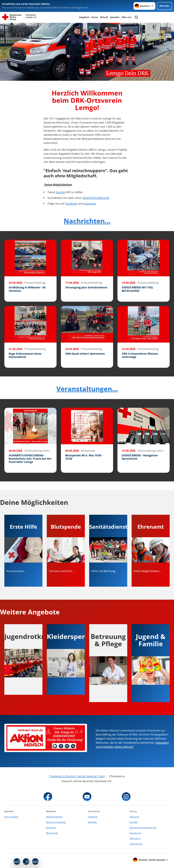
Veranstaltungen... (87, 389)
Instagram (90, 204)
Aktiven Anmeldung (56, 822)
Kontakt (134, 822)
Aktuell (104, 17)
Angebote (84, 17)
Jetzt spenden (11, 817)
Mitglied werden (54, 817)
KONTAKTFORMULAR (96, 198)
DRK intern (135, 838)
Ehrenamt (51, 828)
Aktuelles (92, 822)
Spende (61, 192)
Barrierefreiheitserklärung (143, 828)
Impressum (135, 833)
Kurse (95, 17)
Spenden (115, 17)
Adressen (134, 817)
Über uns (127, 17)
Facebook (71, 204)
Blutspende (52, 833)
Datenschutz (136, 844)
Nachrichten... (87, 221)
